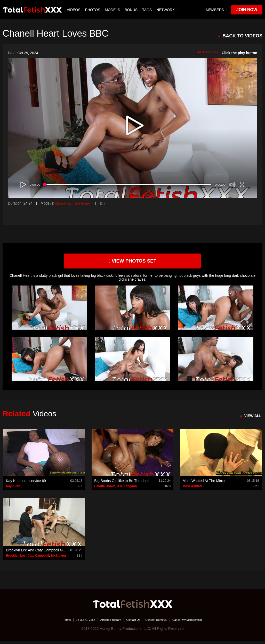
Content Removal (161, 622)
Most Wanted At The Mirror (204, 483)
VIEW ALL (250, 418)
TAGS (147, 10)
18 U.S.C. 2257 (74, 622)
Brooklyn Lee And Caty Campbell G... (36, 553)
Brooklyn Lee (16, 558)
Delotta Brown (105, 489)
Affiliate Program (105, 622)
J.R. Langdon (127, 489)
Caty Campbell (38, 558)
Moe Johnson (90, 203)
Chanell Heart (66, 203)
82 (112, 203)
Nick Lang (58, 558)
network (168, 10)
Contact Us (133, 622)
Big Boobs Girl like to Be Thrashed (122, 483)
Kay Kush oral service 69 (26, 483)
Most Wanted (192, 489)
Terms (51, 622)
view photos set (133, 262)
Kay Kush (13, 489)
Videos (74, 10)
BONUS (132, 10)
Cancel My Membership (200, 622)
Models (113, 10)
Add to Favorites (203, 53)
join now (247, 10)
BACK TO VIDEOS (242, 36)
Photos (93, 10)
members (217, 10)
